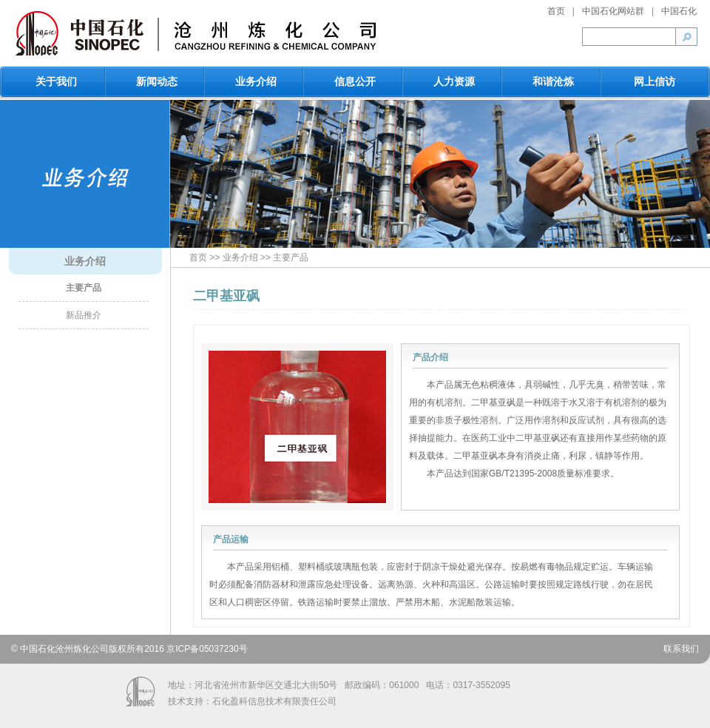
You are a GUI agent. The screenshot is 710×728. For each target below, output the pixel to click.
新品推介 (84, 315)
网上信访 (655, 81)
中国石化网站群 (613, 11)
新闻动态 (157, 81)
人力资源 (454, 81)
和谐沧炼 (553, 81)
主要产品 (84, 288)
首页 (556, 11)
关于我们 (56, 81)
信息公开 (355, 81)
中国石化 (679, 11)
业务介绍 (256, 81)
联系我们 (681, 649)
